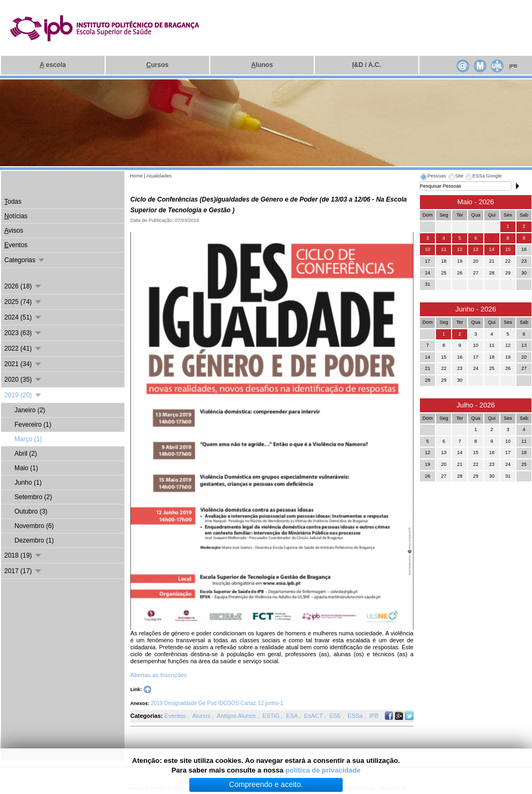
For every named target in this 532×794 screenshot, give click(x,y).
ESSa (356, 716)
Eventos (176, 716)
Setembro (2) (33, 497)
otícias (16, 216)
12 (460, 249)
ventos (16, 245)
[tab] (433, 177)
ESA (292, 716)
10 (427, 249)
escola (53, 65)
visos (14, 231)
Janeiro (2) (30, 410)
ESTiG (272, 716)
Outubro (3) (31, 511)
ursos (157, 65)
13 (476, 249)
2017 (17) (23, 571)
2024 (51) (23, 317)
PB (513, 66)
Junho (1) (28, 483)
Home (136, 176)
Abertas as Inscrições (159, 675)
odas (13, 202)
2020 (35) (23, 380)
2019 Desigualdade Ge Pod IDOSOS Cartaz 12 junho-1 (217, 703)
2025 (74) (23, 302)
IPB (374, 716)
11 (444, 249)
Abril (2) (26, 454)
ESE (336, 716)
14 (492, 249)
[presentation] (433, 177)
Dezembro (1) (34, 540)
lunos (262, 65)
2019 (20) (23, 395)
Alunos (202, 716)
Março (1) (28, 439)
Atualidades (159, 176)
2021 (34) (23, 364)
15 (508, 249)
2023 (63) (23, 333)
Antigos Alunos (237, 716)
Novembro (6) (34, 526)
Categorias (25, 260)
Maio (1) (26, 468)
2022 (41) (23, 348)
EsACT (314, 716)
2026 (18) (23, 286)
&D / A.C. (366, 65)
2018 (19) (23, 555)
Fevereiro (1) (33, 425)
